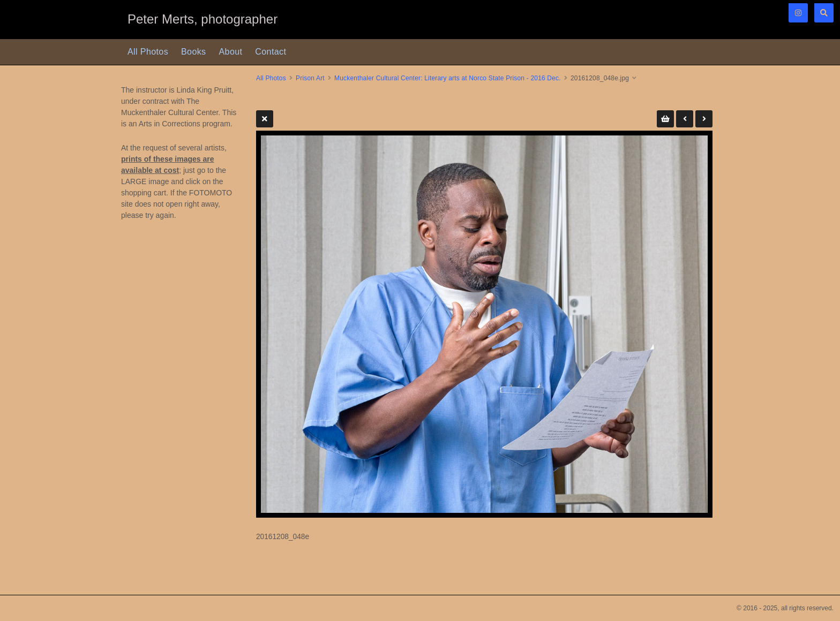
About (231, 52)
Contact (271, 52)
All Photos (148, 52)
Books (193, 52)
